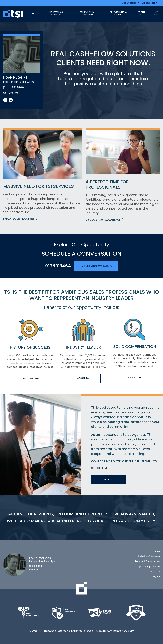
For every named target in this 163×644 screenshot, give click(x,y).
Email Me (11, 93)
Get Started (130, 3)
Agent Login (151, 3)
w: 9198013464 (14, 87)
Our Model (135, 378)
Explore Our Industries (20, 219)
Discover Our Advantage (105, 220)
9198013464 (58, 266)
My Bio (156, 13)
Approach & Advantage (87, 13)
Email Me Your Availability (96, 266)
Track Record (30, 378)
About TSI (141, 13)
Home (35, 13)
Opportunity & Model (118, 13)
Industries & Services (56, 13)
